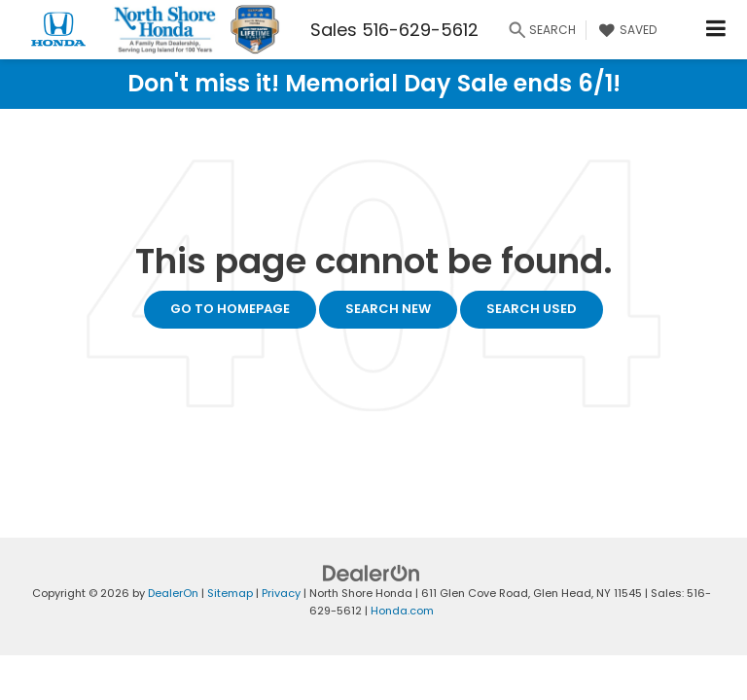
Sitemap (230, 593)
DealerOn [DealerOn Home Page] (173, 593)
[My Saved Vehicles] (625, 30)
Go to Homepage (230, 309)
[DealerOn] (372, 572)
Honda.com (402, 611)
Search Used (532, 309)
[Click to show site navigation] (716, 30)
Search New (388, 309)
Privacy (281, 593)
